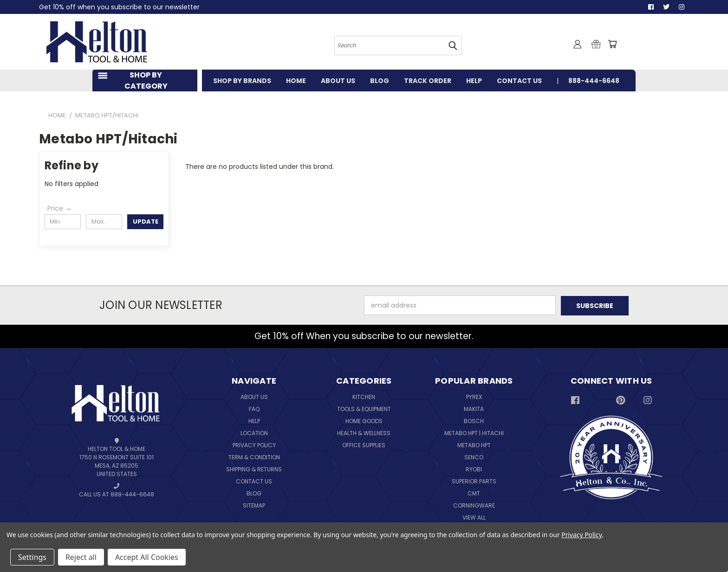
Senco (474, 457)
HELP (474, 81)
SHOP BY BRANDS (242, 81)
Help (254, 421)
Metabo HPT (474, 445)
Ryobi (474, 469)
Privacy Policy (254, 445)
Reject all (81, 557)
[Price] (60, 208)
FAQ (254, 409)
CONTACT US (519, 81)
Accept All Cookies (147, 557)
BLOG (380, 81)
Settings (32, 557)
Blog (254, 493)
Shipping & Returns (254, 469)
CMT (474, 493)
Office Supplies (364, 445)
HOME (296, 81)
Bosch (474, 421)
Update (146, 222)
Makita (474, 409)
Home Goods (364, 421)
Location (254, 433)
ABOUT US (338, 81)
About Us (254, 397)
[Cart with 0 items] (612, 44)
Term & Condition (254, 457)
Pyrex (474, 397)
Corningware (474, 505)
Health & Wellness (364, 433)
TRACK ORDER (428, 81)
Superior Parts (474, 481)
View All (474, 517)
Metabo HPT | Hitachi (474, 433)
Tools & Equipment (364, 409)
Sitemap (254, 505)
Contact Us (254, 481)
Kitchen (364, 397)
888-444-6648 (594, 81)
